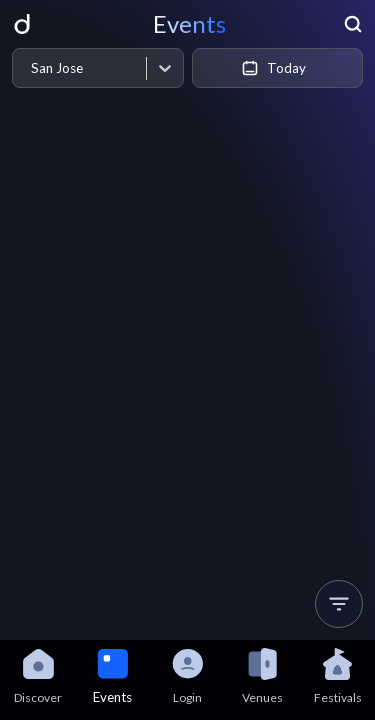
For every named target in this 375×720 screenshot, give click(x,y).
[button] (339, 604)
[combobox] (30, 68)
